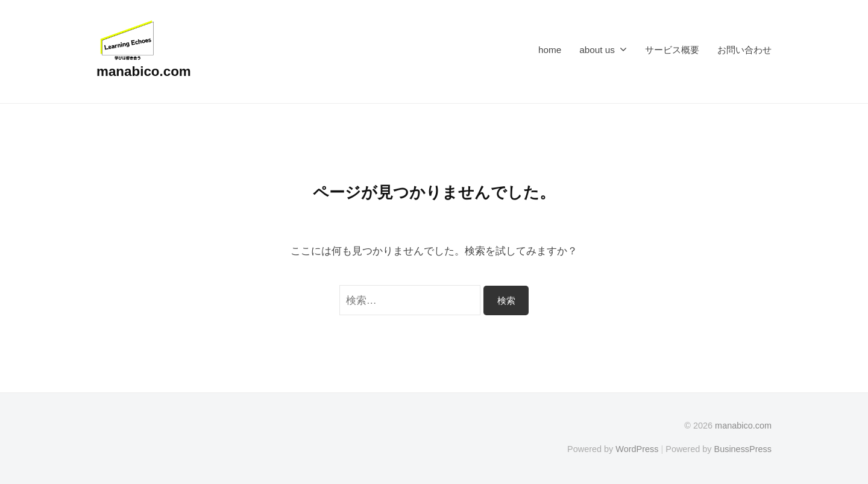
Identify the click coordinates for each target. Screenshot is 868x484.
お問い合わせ (744, 50)
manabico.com (144, 71)
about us (597, 50)
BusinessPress (743, 449)
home (550, 50)
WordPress (637, 449)
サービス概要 (672, 50)
